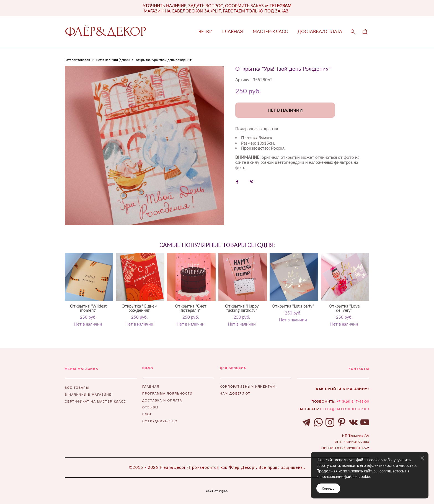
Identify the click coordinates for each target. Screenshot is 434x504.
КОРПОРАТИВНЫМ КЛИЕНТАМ (248, 386)
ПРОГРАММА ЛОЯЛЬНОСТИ (167, 393)
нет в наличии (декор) (113, 60)
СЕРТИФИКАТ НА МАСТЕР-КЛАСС (95, 401)
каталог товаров (77, 60)
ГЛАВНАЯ (233, 31)
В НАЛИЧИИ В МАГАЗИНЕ (88, 395)
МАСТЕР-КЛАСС (270, 31)
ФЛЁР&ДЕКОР (106, 32)
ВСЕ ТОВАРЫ (77, 388)
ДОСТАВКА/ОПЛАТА (320, 31)
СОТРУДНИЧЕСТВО (160, 421)
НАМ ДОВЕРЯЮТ (235, 393)
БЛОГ (147, 414)
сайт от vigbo (217, 491)
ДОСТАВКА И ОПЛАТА (162, 400)
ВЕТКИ (206, 31)
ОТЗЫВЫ (150, 407)
